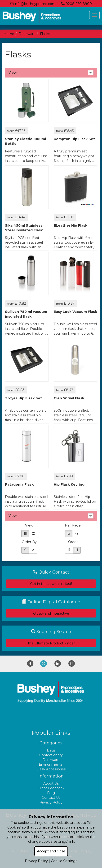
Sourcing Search (51, 632)
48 (77, 533)
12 (69, 533)
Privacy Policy (51, 802)
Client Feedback (51, 788)
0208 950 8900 (77, 4)
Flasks (45, 34)
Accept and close (51, 851)
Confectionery (51, 755)
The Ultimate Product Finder (51, 643)
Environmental (51, 764)
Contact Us (51, 798)
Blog (51, 793)
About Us (51, 783)
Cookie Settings (64, 861)
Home (9, 34)
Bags (51, 750)
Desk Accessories (51, 769)
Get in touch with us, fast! (51, 584)
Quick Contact (51, 572)
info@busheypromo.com (33, 4)
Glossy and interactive (51, 613)
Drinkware (27, 34)
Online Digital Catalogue (51, 602)
